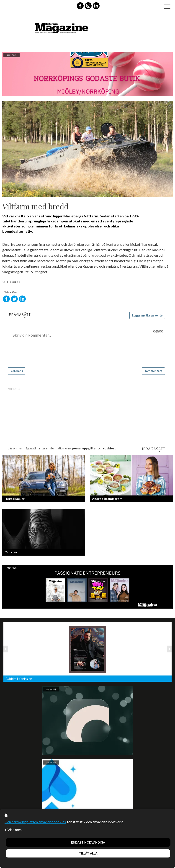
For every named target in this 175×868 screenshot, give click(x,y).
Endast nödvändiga (88, 842)
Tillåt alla (88, 853)
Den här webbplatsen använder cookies (35, 822)
